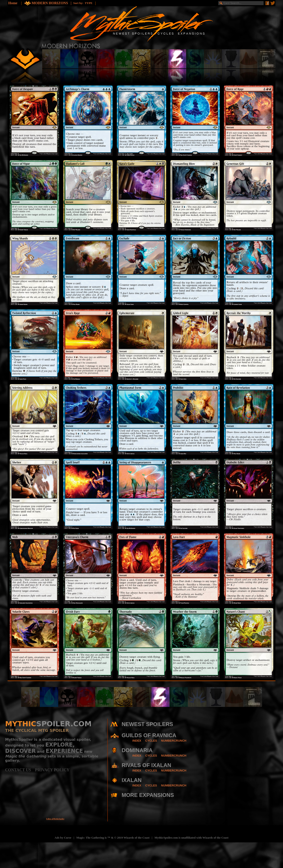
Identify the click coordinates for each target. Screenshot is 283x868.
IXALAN (132, 780)
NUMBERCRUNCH (174, 741)
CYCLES (151, 741)
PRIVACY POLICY (52, 770)
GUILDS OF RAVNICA (149, 735)
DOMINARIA (137, 750)
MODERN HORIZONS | (52, 3)
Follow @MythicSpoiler (55, 819)
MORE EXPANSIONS (148, 795)
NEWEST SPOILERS (147, 724)
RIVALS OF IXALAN (146, 765)
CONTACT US (20, 770)
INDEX (137, 741)
